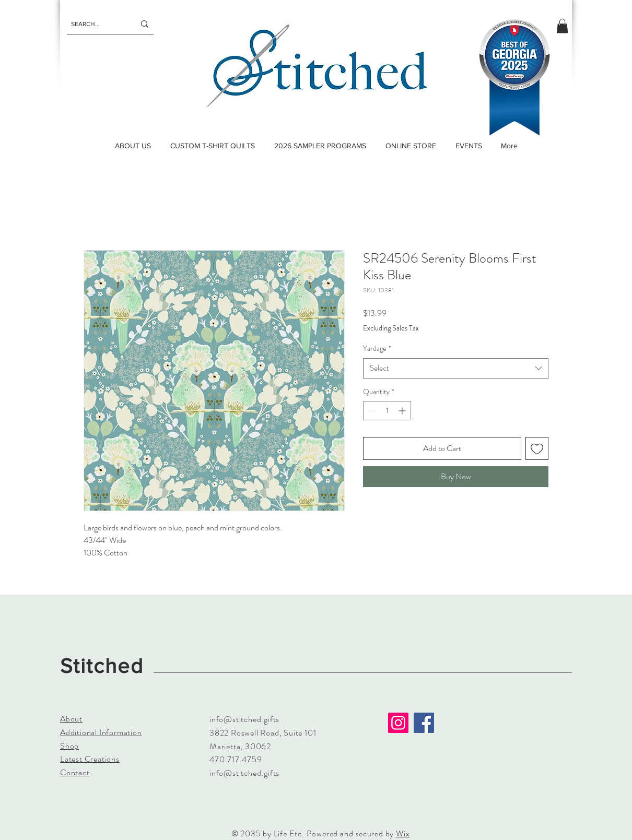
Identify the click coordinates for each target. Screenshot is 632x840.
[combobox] (456, 368)
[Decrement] (371, 411)
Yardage (377, 348)
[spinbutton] (387, 411)
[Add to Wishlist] (537, 448)
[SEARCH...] (95, 24)
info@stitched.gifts (244, 719)
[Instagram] (398, 723)
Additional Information (101, 732)
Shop (69, 746)
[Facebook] (424, 723)
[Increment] (403, 411)
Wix (403, 833)
